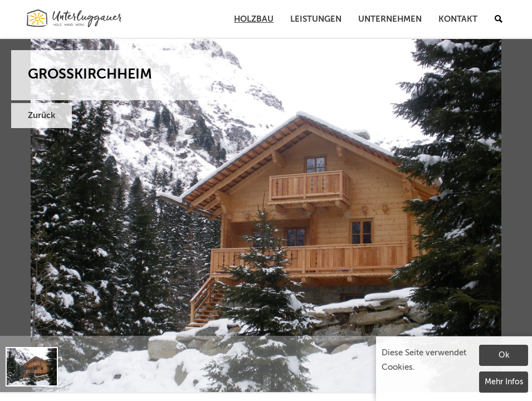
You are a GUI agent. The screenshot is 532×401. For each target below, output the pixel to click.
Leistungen (316, 19)
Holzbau (254, 19)
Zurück (42, 116)
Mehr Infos (504, 382)
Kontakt (458, 19)
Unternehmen (390, 19)
